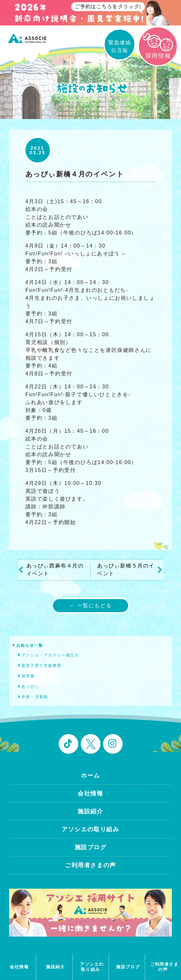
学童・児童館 (35, 697)
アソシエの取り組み (90, 829)
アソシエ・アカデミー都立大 (50, 655)
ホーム (90, 776)
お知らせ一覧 (30, 645)
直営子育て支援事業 (41, 666)
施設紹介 (90, 811)
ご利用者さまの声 (90, 865)
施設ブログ (91, 847)
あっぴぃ (30, 686)
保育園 (28, 676)
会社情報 (90, 793)
